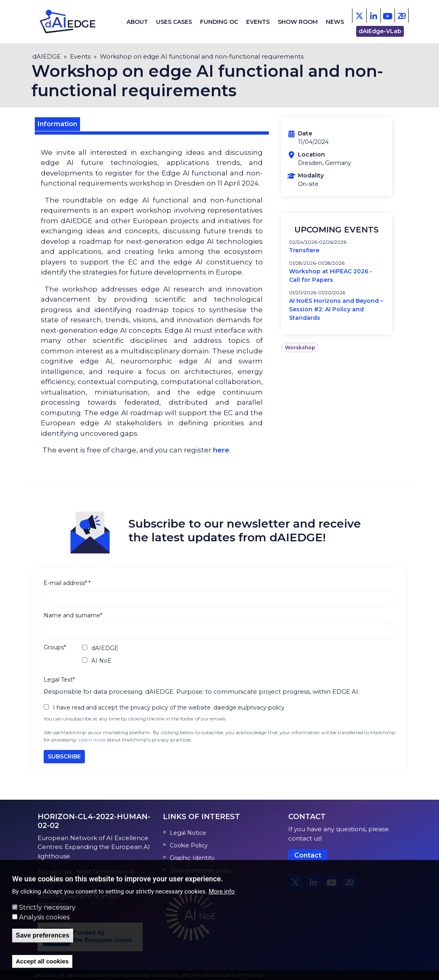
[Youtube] (387, 16)
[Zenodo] (402, 16)
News (335, 22)
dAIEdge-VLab (380, 31)
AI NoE (101, 661)
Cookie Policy (189, 845)
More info (222, 891)
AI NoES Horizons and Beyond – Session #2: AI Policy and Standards (336, 309)
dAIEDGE (46, 56)
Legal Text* (59, 680)
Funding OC (219, 22)
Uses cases (174, 22)
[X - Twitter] (359, 16)
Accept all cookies (42, 961)
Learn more (92, 740)
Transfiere (304, 250)
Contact (308, 855)
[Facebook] (373, 16)
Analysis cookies (44, 917)
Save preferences (43, 935)
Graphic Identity (192, 858)
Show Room (298, 22)
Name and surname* (73, 615)
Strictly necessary (47, 907)
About (137, 22)
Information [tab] (57, 124)
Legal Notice (188, 833)
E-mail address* (67, 583)
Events (258, 22)
